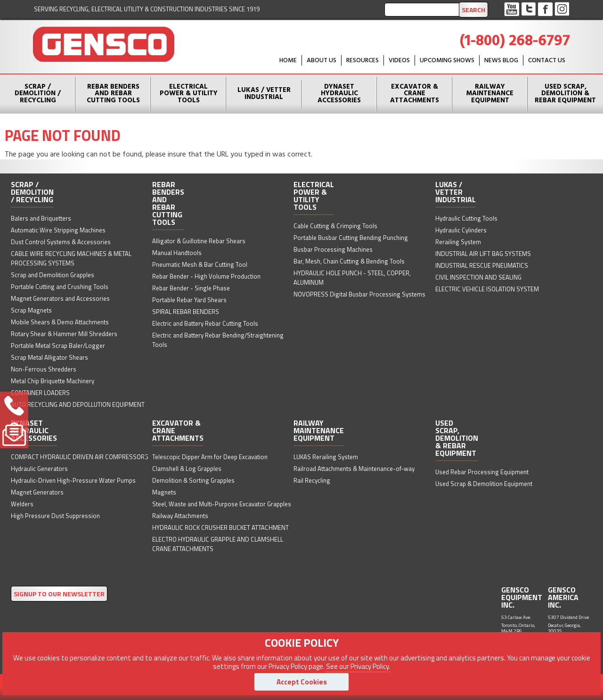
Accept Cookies (302, 682)
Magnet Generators (37, 492)
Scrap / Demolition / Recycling (38, 94)
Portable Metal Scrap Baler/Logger (58, 346)
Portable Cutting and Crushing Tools (60, 287)
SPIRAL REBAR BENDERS (186, 312)
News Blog (501, 61)
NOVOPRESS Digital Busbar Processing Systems (359, 294)
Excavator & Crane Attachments (415, 94)
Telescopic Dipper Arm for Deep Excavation (210, 457)
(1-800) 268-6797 (515, 41)
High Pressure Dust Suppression (55, 516)
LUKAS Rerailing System (326, 457)
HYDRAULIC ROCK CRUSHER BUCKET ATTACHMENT (220, 527)
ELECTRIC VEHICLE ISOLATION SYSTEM (487, 289)
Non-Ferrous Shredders (44, 369)
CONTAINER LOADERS (40, 393)
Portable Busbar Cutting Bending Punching (351, 238)
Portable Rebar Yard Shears (189, 300)
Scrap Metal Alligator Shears (49, 357)
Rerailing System (458, 242)
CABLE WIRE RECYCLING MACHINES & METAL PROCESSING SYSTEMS (71, 258)
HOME (288, 61)
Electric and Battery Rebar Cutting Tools (205, 323)
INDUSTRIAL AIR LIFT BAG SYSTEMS (483, 254)
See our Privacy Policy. (358, 666)
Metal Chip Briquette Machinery (53, 381)
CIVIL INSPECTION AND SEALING (478, 277)
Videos (399, 61)
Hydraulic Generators (39, 469)
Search (473, 10)
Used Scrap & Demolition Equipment (484, 484)
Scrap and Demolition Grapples (53, 275)
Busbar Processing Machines (333, 249)
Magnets (164, 492)
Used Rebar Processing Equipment (482, 472)
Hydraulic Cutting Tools (466, 218)
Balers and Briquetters (41, 218)
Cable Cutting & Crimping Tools (335, 226)
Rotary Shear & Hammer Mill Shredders (64, 334)
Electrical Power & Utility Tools (189, 94)
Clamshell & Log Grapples (187, 469)
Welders (22, 504)
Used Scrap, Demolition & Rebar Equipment (565, 94)
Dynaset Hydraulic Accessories (339, 94)
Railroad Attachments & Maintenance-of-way (354, 469)
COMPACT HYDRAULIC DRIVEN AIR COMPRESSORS (80, 457)
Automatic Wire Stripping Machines (58, 230)
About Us (322, 61)
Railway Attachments (180, 516)
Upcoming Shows (447, 61)
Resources (363, 61)
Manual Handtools (177, 253)
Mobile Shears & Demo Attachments (60, 322)
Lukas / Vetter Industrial (264, 94)
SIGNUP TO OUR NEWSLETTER (59, 594)
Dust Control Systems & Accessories (61, 242)
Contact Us (547, 61)
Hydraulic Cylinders (461, 230)
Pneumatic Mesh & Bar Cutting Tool (200, 264)
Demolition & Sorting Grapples (193, 480)
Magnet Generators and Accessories (60, 298)
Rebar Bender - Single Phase (191, 288)
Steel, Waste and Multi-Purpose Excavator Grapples (222, 504)
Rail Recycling (312, 480)
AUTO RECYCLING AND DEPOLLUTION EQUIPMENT (78, 404)
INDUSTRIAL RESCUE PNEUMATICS (482, 265)
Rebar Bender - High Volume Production (206, 276)
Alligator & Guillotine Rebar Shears (199, 241)
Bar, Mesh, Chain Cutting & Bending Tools (349, 261)
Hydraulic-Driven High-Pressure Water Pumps (73, 480)
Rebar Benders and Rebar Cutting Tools (113, 94)
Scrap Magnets (31, 310)
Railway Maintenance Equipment (490, 94)
